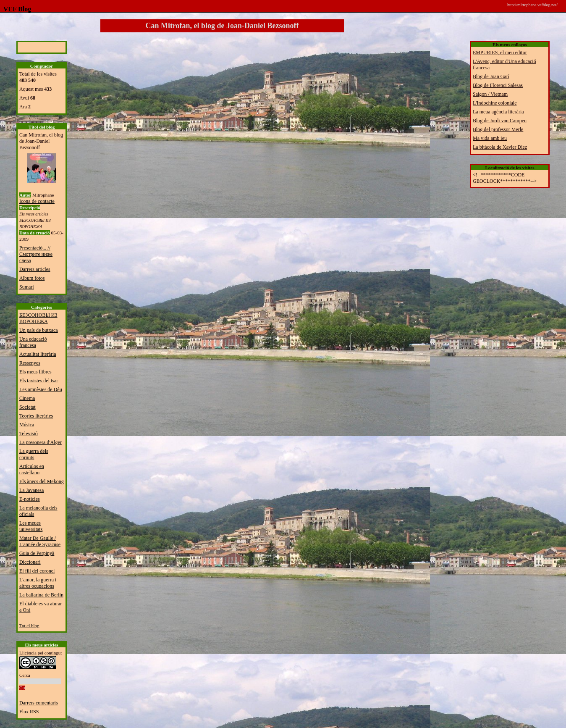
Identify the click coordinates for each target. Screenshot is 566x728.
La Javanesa (31, 490)
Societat (28, 407)
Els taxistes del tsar (39, 381)
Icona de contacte (37, 201)
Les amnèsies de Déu (41, 389)
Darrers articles (35, 269)
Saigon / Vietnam (490, 94)
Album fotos (32, 278)
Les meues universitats (31, 526)
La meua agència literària (498, 112)
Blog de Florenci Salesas (498, 85)
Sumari (27, 287)
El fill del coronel (37, 571)
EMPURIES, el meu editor (500, 53)
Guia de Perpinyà (37, 553)
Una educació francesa (33, 342)
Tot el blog (29, 626)
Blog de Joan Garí (491, 76)
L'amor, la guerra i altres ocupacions (38, 583)
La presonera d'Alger (41, 442)
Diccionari (30, 562)
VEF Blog (16, 9)
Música (27, 425)
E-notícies (30, 499)
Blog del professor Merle (498, 129)
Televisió (29, 434)
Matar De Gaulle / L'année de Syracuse (40, 541)
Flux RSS (29, 712)
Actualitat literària (38, 354)
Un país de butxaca (39, 330)
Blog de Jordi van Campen (500, 121)
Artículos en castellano (32, 469)
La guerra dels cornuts (34, 454)
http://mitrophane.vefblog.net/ (532, 5)
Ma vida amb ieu (490, 138)
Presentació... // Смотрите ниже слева (36, 254)
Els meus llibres (35, 372)
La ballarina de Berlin (41, 595)
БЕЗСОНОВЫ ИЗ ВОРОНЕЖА (38, 318)
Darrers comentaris (39, 703)
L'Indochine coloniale (495, 103)
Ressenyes (30, 363)
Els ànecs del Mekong (42, 481)
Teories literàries (36, 416)
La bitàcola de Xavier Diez (500, 147)
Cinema (27, 398)
